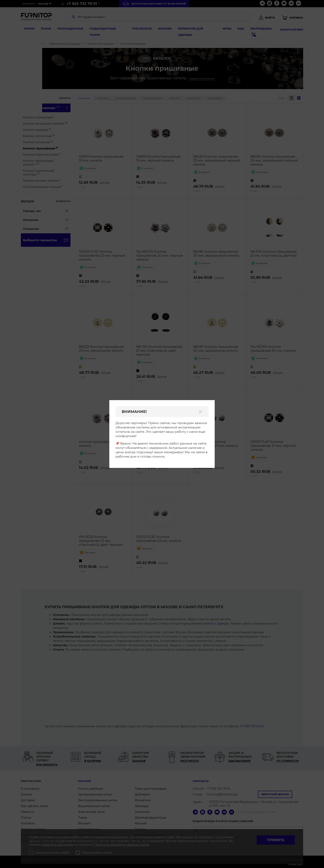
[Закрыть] (200, 412)
